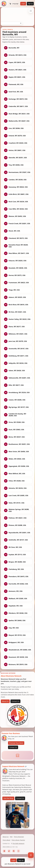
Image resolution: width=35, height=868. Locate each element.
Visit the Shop (8, 798)
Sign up (30, 4)
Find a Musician (19, 837)
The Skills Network (18, 843)
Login (23, 4)
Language (14, 4)
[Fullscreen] (31, 11)
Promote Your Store (16, 743)
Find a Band (6, 840)
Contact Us (15, 701)
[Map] (31, 855)
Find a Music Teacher (18, 840)
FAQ (11, 837)
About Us (5, 701)
